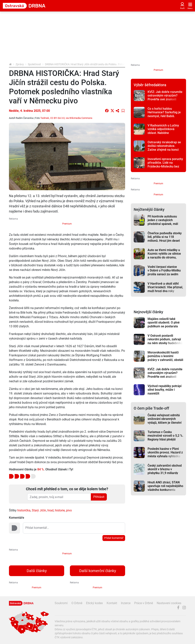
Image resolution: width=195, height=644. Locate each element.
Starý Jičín (39, 510)
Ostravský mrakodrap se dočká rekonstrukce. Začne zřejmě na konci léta (164, 148)
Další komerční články (98, 571)
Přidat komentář (114, 538)
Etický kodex (94, 603)
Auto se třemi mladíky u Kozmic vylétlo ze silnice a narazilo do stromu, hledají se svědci (164, 256)
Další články (37, 571)
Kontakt (112, 603)
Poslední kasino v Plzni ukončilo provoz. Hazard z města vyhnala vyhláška (165, 452)
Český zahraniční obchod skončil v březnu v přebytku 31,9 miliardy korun (165, 471)
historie (60, 510)
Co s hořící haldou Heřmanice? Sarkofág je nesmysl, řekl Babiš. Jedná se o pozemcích (164, 114)
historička (24, 510)
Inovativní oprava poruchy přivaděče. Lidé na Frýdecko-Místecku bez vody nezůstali (165, 165)
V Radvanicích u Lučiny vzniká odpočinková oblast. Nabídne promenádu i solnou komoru (163, 133)
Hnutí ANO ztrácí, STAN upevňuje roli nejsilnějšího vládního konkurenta (165, 486)
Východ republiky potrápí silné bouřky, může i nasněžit (165, 390)
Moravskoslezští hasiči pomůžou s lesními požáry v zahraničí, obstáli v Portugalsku (165, 358)
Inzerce (126, 603)
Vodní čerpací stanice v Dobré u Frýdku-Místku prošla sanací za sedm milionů (164, 272)
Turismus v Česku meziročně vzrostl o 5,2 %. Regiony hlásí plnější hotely (165, 438)
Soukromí (61, 603)
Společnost (34, 64)
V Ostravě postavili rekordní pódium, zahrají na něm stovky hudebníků (165, 339)
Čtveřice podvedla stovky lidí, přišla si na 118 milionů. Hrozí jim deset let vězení (165, 239)
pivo (69, 510)
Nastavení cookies (169, 603)
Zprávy (20, 64)
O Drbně (77, 603)
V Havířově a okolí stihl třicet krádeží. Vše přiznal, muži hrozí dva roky (165, 287)
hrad (50, 510)
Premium (67, 224)
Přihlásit (99, 497)
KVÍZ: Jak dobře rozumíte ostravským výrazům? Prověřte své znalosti (165, 96)
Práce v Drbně (144, 603)
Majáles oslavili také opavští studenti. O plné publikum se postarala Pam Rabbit (164, 324)
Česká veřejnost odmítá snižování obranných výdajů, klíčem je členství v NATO (165, 421)
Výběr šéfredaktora (150, 85)
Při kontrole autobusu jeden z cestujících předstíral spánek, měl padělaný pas (163, 222)
